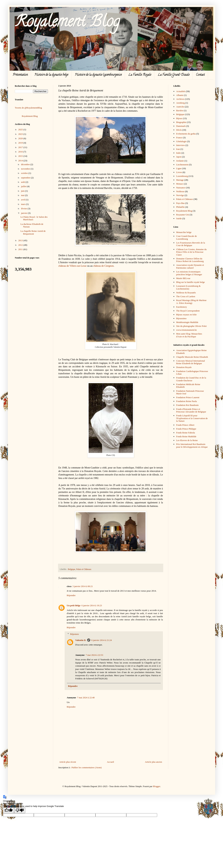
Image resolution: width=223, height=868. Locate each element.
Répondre (71, 595)
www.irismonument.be (186, 330)
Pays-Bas (180, 203)
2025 (21, 129)
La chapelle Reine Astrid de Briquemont (33, 232)
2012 (21, 245)
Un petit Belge (74, 605)
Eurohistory (181, 307)
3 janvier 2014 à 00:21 (83, 586)
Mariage (180, 180)
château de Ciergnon (103, 266)
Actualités (181, 91)
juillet (24, 186)
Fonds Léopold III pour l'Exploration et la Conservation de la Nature (192, 418)
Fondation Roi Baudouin (187, 405)
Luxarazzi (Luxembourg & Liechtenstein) (188, 287)
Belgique (72, 569)
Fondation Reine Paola (186, 401)
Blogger (157, 786)
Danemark (181, 126)
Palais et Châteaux (84, 569)
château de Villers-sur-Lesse (72, 266)
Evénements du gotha (186, 134)
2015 (21, 156)
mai (23, 195)
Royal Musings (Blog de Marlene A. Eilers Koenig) (191, 302)
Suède (179, 218)
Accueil (110, 762)
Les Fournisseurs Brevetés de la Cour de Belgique (191, 244)
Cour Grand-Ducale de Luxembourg (186, 237)
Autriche (180, 107)
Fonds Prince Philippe (186, 429)
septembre (26, 178)
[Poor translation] (20, 810)
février (24, 208)
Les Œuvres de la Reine (187, 440)
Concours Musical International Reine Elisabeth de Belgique (191, 362)
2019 (21, 143)
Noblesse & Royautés (186, 293)
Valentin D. (81, 640)
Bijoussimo (181, 318)
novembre (26, 169)
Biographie (181, 122)
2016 (21, 152)
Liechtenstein (182, 165)
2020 (21, 138)
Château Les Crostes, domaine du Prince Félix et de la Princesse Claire (191, 252)
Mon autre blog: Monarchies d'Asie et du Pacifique (189, 335)
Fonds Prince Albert (185, 425)
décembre (26, 164)
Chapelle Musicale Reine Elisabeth (192, 357)
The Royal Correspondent (188, 311)
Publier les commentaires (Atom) (86, 767)
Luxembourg (182, 176)
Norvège (180, 195)
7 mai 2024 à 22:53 (94, 655)
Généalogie (181, 141)
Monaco (180, 184)
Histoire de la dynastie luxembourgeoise (98, 75)
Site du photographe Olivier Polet (191, 326)
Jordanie (180, 161)
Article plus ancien (153, 762)
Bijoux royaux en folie (186, 315)
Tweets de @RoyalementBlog (28, 108)
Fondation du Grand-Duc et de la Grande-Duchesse (191, 379)
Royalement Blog (67, 23)
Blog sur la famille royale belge (190, 282)
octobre (25, 173)
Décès (179, 130)
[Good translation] (9, 810)
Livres (179, 172)
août (23, 182)
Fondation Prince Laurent (188, 397)
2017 (21, 147)
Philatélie (180, 207)
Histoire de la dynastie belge (51, 75)
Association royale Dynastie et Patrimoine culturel (190, 266)
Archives (180, 99)
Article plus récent (68, 762)
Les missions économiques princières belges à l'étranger (189, 273)
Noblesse (180, 191)
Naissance (181, 188)
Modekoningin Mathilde (187, 322)
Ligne (179, 168)
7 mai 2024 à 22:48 (86, 698)
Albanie (180, 95)
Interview (180, 145)
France (179, 138)
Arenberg (180, 103)
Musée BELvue (183, 278)
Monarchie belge (184, 232)
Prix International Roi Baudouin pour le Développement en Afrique (192, 446)
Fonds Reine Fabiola (186, 433)
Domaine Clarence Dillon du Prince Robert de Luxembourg (190, 260)
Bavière (180, 110)
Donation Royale (184, 367)
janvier (24, 213)
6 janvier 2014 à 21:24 (101, 640)
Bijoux (179, 118)
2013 (21, 240)
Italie (178, 153)
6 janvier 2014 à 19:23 (92, 605)
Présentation (20, 75)
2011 (21, 249)
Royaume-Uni (183, 215)
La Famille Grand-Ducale (174, 75)
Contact (200, 75)
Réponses (75, 634)
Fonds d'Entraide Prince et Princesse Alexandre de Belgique (191, 410)
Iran (178, 149)
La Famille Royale (140, 75)
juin (23, 191)
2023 (21, 134)
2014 (21, 161)
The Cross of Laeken (186, 296)
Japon (179, 157)
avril (23, 200)
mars (24, 204)
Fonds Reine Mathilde (186, 436)
